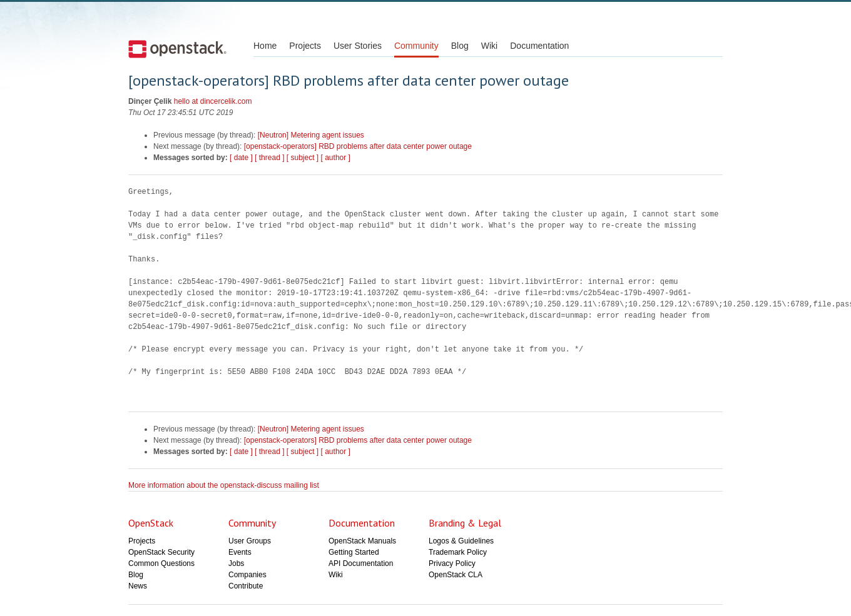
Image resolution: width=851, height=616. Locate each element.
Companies (247, 575)
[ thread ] (269, 158)
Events (240, 552)
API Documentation (361, 563)
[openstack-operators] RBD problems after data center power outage (358, 146)
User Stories (358, 46)
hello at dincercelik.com (213, 101)
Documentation (539, 46)
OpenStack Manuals (362, 541)
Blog (460, 46)
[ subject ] (303, 158)
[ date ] (241, 158)
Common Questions (161, 563)
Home (265, 46)
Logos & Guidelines (461, 541)
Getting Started (354, 552)
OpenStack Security (161, 552)
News (138, 586)
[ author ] (336, 158)
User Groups (250, 541)
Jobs (236, 563)
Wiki (489, 46)
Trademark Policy (458, 552)
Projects (305, 46)
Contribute (246, 586)
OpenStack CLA (456, 575)
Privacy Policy (452, 563)
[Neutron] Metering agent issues (311, 135)
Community (416, 46)
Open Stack (177, 49)
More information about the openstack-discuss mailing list (224, 485)
